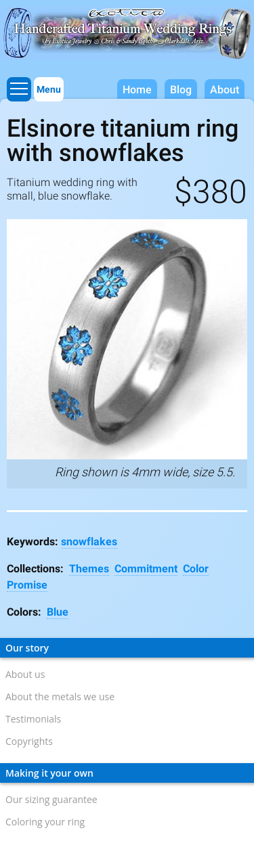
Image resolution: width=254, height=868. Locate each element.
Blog (181, 90)
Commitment (146, 569)
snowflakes (89, 542)
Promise (27, 585)
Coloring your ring (45, 822)
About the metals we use (60, 696)
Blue (58, 612)
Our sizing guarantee (51, 799)
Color (196, 569)
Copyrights (29, 741)
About (225, 90)
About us (25, 674)
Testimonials (33, 719)
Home (137, 90)
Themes (89, 569)
